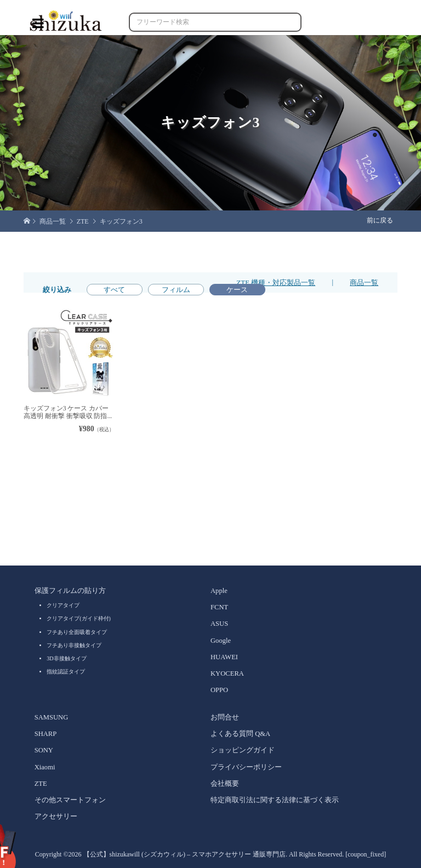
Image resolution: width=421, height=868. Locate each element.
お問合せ (225, 717)
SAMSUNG (52, 717)
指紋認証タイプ (66, 672)
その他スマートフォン (70, 800)
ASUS (219, 624)
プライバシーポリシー (246, 767)
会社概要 (225, 784)
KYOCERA (227, 673)
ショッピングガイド (243, 750)
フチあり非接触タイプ (74, 645)
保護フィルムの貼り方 (70, 591)
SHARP (46, 734)
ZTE (41, 784)
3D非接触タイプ (66, 658)
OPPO (219, 690)
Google (221, 641)
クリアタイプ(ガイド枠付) (79, 618)
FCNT (219, 607)
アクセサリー (56, 816)
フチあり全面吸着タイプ (77, 632)
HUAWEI (224, 657)
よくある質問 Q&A (240, 734)
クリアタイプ (63, 605)
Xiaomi (45, 767)
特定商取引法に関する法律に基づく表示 (275, 800)
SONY (44, 750)
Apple (219, 591)
